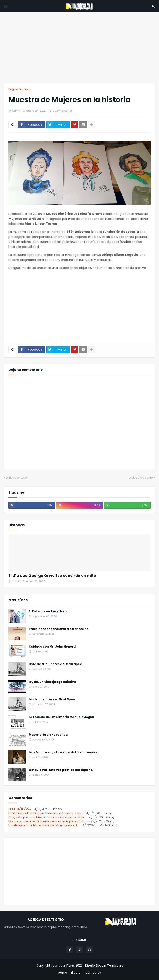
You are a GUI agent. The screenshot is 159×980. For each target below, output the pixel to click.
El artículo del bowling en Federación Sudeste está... (46, 813)
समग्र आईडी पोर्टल (20, 809)
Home (63, 973)
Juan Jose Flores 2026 (67, 965)
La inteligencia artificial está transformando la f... (44, 825)
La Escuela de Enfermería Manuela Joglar (62, 717)
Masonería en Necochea (48, 735)
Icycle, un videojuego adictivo (52, 682)
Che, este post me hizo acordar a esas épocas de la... (47, 817)
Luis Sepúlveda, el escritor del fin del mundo (64, 752)
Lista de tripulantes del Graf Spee (55, 664)
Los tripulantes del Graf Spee (52, 699)
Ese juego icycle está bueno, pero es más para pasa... (47, 821)
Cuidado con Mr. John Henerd (52, 647)
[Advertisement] (79, 48)
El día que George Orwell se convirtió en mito (52, 576)
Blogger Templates (109, 965)
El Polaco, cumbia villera (48, 611)
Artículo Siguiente (141, 478)
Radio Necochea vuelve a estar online (59, 629)
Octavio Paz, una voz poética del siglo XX (61, 770)
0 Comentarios (63, 111)
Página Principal (19, 89)
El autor (76, 973)
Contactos (93, 973)
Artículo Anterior (17, 478)
